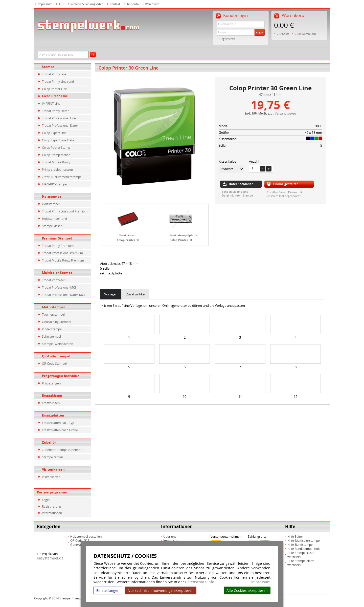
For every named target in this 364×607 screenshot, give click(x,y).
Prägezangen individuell (62, 376)
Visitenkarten (53, 469)
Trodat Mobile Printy (56, 162)
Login (260, 32)
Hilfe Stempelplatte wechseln (301, 563)
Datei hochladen (241, 184)
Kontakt (115, 4)
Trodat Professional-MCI (59, 287)
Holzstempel (52, 197)
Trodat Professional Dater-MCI (63, 295)
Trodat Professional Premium (62, 253)
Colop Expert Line (54, 133)
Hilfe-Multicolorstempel (304, 540)
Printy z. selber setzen (57, 169)
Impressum (261, 582)
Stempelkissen (52, 226)
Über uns (170, 536)
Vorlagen (111, 294)
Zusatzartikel (136, 294)
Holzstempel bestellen (86, 536)
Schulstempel (51, 336)
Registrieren (227, 39)
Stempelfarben (52, 457)
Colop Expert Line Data (58, 140)
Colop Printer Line (54, 89)
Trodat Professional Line (59, 118)
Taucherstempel (53, 314)
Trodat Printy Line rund (58, 81)
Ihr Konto (133, 4)
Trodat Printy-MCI (54, 280)
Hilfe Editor (295, 536)
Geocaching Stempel (56, 322)
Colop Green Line (55, 96)
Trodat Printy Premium (58, 246)
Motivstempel (53, 307)
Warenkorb (152, 4)
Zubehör (49, 442)
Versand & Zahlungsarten (87, 4)
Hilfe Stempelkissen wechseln (301, 555)
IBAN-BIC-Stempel (55, 184)
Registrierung (51, 506)
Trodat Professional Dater (60, 125)
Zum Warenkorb (305, 34)
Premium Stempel (57, 238)
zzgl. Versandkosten (282, 113)
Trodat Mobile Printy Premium (63, 260)
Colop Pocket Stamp (56, 147)
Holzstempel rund (54, 219)
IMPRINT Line (51, 103)
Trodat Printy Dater (55, 111)
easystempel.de (50, 558)
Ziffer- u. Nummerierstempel (62, 177)
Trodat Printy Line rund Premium (65, 211)
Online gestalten (286, 184)
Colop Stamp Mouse (56, 155)
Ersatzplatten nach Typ (58, 423)
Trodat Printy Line (54, 74)
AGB (61, 4)
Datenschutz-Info (200, 582)
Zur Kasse (283, 34)
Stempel (49, 67)
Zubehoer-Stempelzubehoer (62, 450)
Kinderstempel (52, 329)
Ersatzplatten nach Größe (60, 430)
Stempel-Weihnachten (58, 344)
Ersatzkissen (52, 396)
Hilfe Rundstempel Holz (304, 549)
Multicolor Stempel (58, 273)
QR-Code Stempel (56, 356)
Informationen (52, 513)
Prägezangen (51, 383)
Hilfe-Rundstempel (300, 545)
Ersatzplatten (53, 415)
